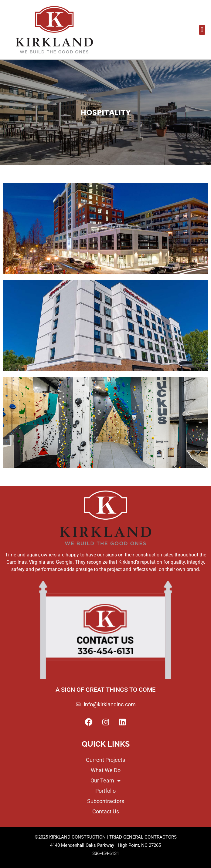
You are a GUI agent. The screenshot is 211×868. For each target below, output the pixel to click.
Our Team (106, 781)
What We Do (106, 770)
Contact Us (106, 812)
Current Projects (106, 760)
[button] (202, 30)
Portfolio (106, 791)
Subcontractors (106, 801)
